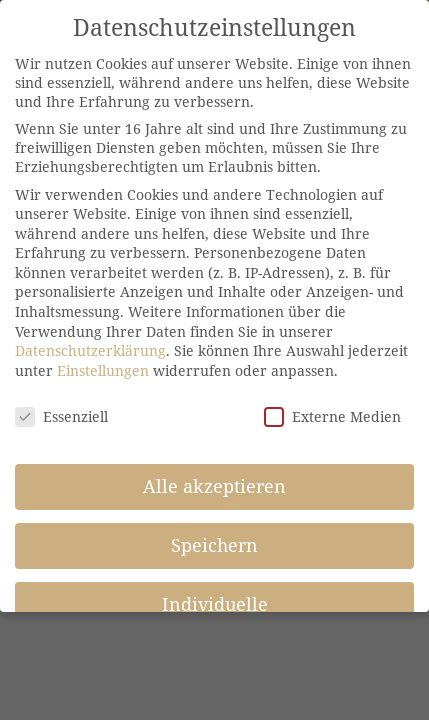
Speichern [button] (214, 545)
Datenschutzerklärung (90, 350)
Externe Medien (332, 416)
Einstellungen (103, 370)
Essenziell (61, 416)
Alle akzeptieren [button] (214, 486)
